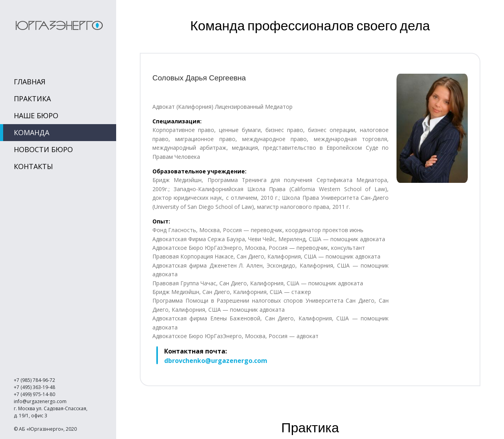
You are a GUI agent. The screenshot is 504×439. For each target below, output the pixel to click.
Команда (31, 132)
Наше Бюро (36, 115)
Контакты (33, 166)
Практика (32, 99)
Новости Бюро (43, 149)
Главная (30, 82)
